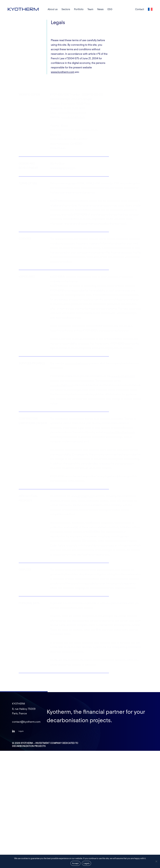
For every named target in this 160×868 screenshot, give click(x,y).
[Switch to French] (150, 9)
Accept (75, 863)
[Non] (156, 861)
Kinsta (64, 126)
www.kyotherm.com (63, 72)
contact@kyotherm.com (121, 432)
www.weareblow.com (63, 168)
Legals (87, 863)
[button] (21, 731)
